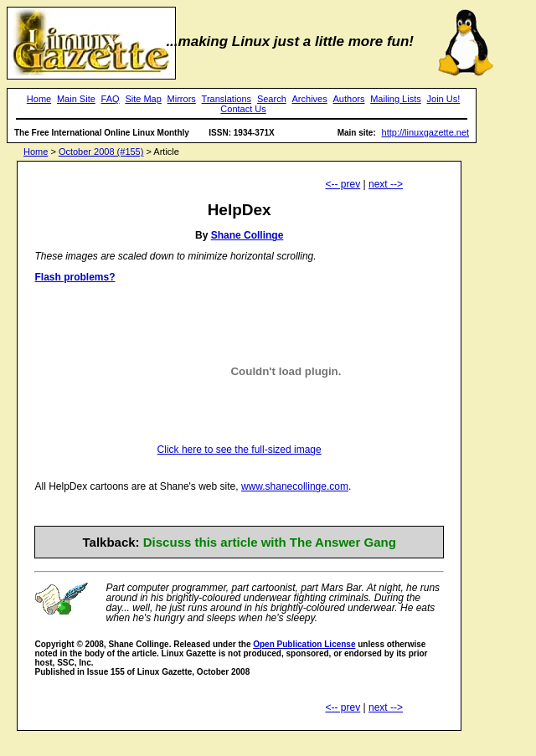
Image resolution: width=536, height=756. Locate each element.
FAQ (111, 99)
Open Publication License (304, 644)
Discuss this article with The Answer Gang (270, 542)
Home (39, 99)
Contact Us (243, 109)
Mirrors (182, 99)
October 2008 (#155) (101, 152)
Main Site (76, 99)
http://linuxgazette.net (426, 132)
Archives (310, 99)
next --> (386, 184)
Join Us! (444, 99)
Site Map (143, 99)
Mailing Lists (396, 99)
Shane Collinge (247, 235)
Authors (349, 99)
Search (272, 99)
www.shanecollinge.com (295, 486)
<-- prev (343, 184)
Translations (227, 99)
